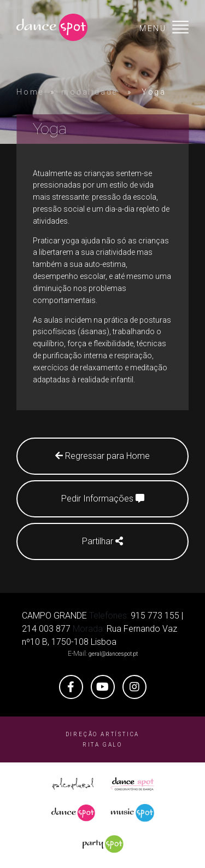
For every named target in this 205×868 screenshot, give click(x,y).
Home (30, 92)
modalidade (89, 92)
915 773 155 (155, 616)
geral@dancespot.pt (113, 654)
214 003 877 (46, 629)
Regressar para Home (102, 456)
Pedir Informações (103, 499)
